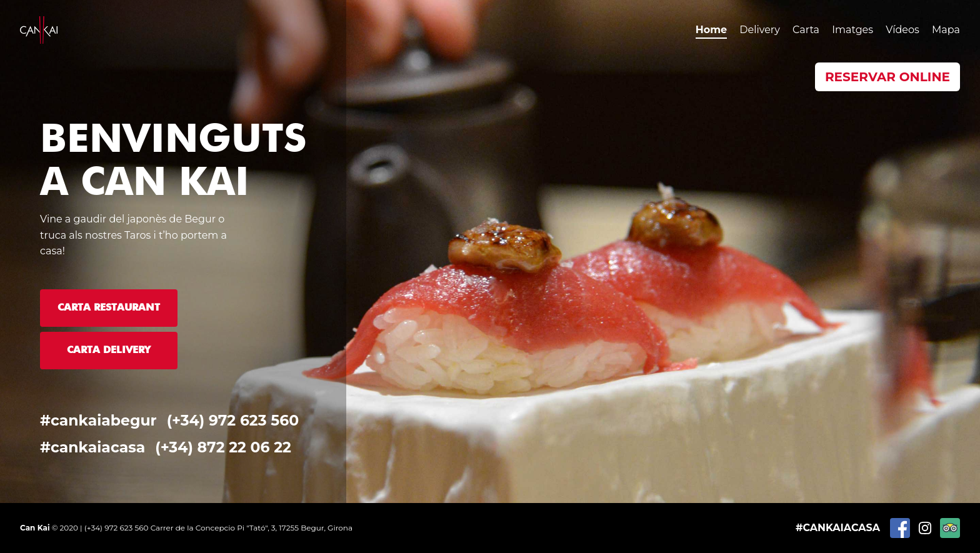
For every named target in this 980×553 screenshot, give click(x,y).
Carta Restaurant (109, 308)
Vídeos (902, 30)
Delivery (760, 30)
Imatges (852, 30)
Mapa (946, 30)
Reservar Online (887, 77)
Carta (806, 30)
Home (711, 30)
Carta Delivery (109, 351)
